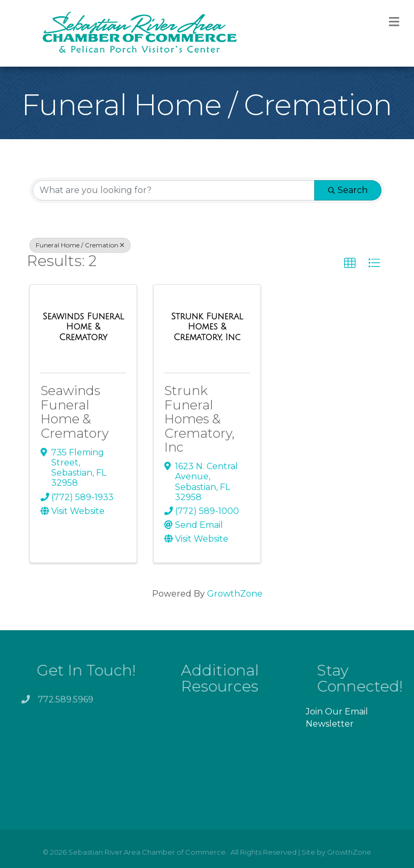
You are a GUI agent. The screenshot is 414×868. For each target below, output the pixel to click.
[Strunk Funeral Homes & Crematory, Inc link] (207, 327)
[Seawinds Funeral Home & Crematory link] (83, 327)
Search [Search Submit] (348, 190)
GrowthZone (235, 594)
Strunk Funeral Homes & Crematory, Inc (200, 419)
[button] (350, 263)
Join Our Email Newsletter (337, 718)
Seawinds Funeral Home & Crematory (75, 412)
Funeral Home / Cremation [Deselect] (80, 245)
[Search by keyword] (174, 190)
